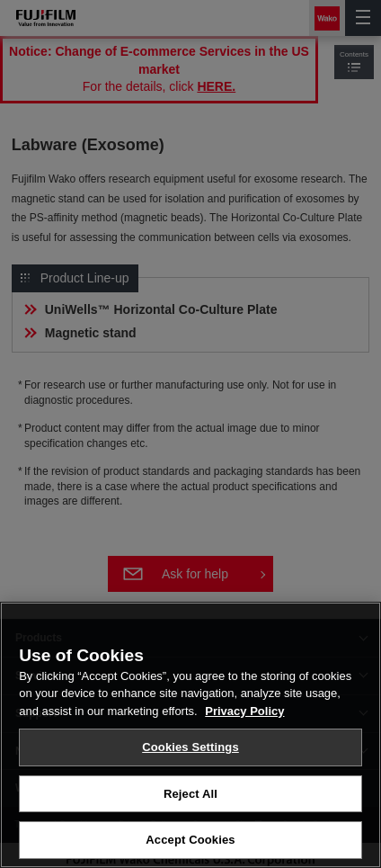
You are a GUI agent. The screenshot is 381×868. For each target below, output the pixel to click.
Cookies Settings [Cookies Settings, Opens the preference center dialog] (190, 750)
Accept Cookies (190, 842)
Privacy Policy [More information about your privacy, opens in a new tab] (244, 714)
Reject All (190, 796)
